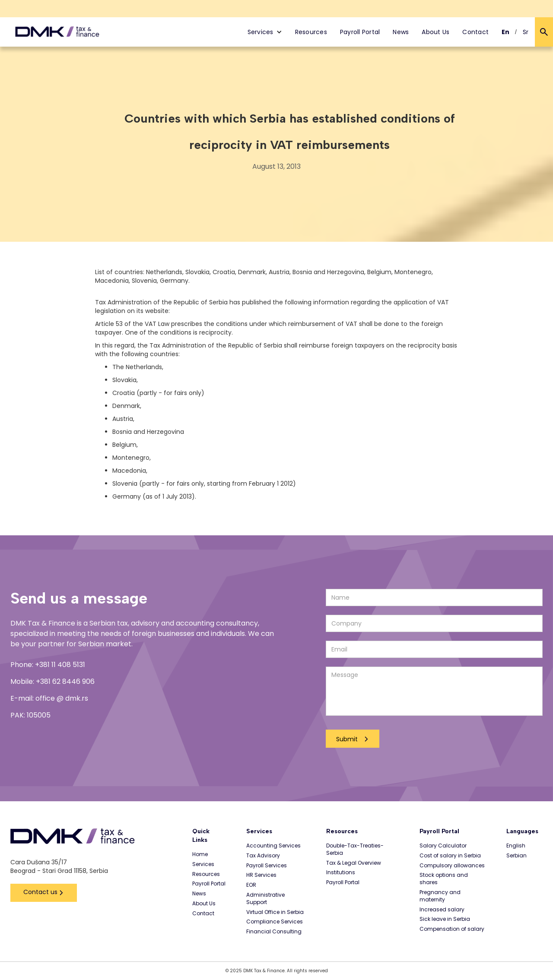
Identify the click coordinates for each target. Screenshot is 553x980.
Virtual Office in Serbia (275, 912)
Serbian (516, 856)
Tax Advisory (263, 856)
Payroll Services (267, 866)
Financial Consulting (274, 932)
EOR (251, 885)
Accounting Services (273, 846)
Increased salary (442, 910)
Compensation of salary (452, 929)
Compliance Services (275, 922)
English (516, 846)
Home (200, 854)
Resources (311, 32)
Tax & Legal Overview (354, 863)
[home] (57, 32)
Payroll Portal (360, 32)
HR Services (261, 875)
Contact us (40, 892)
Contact (475, 32)
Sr (526, 32)
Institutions (341, 873)
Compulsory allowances (452, 866)
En (506, 32)
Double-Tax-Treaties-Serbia (355, 849)
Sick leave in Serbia (445, 919)
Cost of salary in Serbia (450, 856)
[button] (265, 32)
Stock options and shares (444, 879)
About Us (435, 32)
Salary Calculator (443, 846)
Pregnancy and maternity (440, 896)
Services (203, 864)
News (401, 32)
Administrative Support (265, 899)
